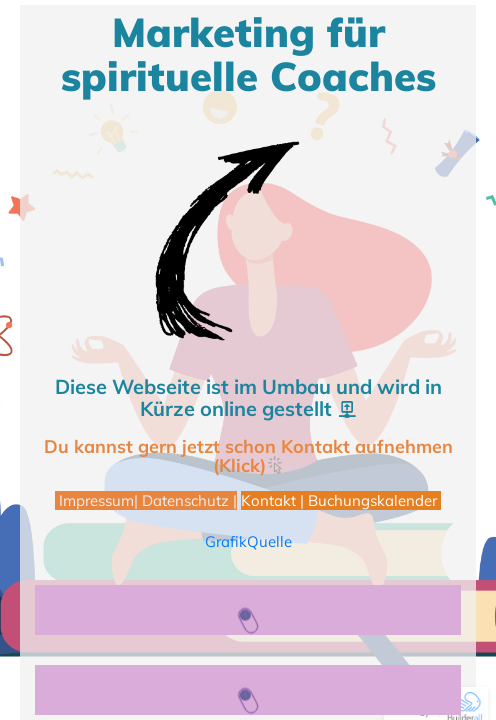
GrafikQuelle (248, 541)
